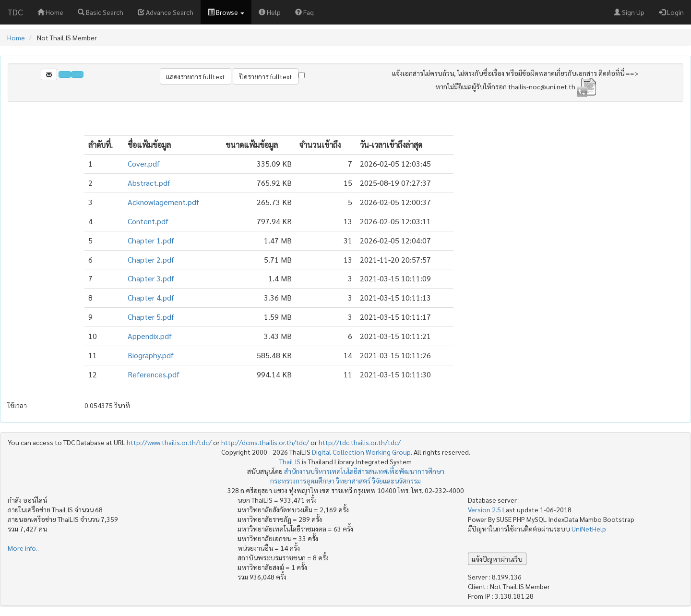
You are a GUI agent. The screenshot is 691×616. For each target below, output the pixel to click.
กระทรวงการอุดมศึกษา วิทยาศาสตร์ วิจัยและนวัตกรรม (345, 481)
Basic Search (101, 12)
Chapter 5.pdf (151, 317)
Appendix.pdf (150, 336)
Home (50, 12)
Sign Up (629, 12)
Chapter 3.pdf (151, 278)
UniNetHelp (589, 529)
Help (270, 12)
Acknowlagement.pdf (163, 202)
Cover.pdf (144, 163)
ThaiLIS (290, 461)
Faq (304, 12)
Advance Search (166, 12)
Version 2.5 (485, 509)
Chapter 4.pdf (151, 297)
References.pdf (154, 374)
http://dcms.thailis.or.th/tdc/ (265, 442)
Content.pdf (148, 221)
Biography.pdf (151, 355)
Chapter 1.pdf (151, 240)
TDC (15, 12)
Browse (226, 12)
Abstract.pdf (149, 183)
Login (671, 12)
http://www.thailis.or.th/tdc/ (169, 442)
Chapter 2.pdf (151, 260)
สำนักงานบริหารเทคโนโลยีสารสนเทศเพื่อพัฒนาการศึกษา (364, 471)
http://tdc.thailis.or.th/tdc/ (360, 442)
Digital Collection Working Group (361, 452)
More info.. (23, 548)
